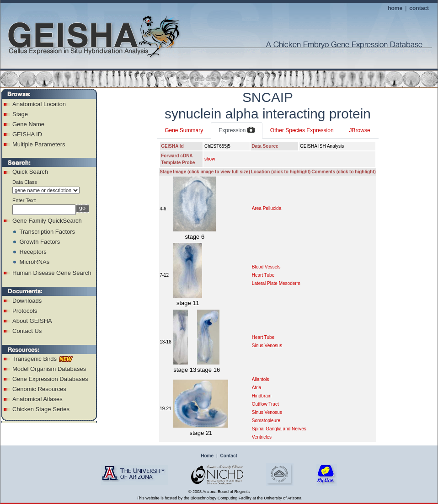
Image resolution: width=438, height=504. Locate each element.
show (210, 159)
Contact (229, 456)
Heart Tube (263, 275)
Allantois (261, 379)
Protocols (25, 311)
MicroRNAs (34, 262)
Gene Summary (184, 130)
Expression (237, 130)
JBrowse (360, 130)
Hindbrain (262, 396)
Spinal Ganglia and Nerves (279, 429)
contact (419, 8)
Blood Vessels (266, 267)
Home (207, 456)
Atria (257, 388)
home (395, 8)
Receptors (33, 252)
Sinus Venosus (267, 346)
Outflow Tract (265, 404)
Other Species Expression (302, 130)
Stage (20, 114)
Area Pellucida (267, 208)
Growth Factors (40, 242)
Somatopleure (266, 421)
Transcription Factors (47, 232)
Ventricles (262, 437)
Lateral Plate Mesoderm (276, 283)
